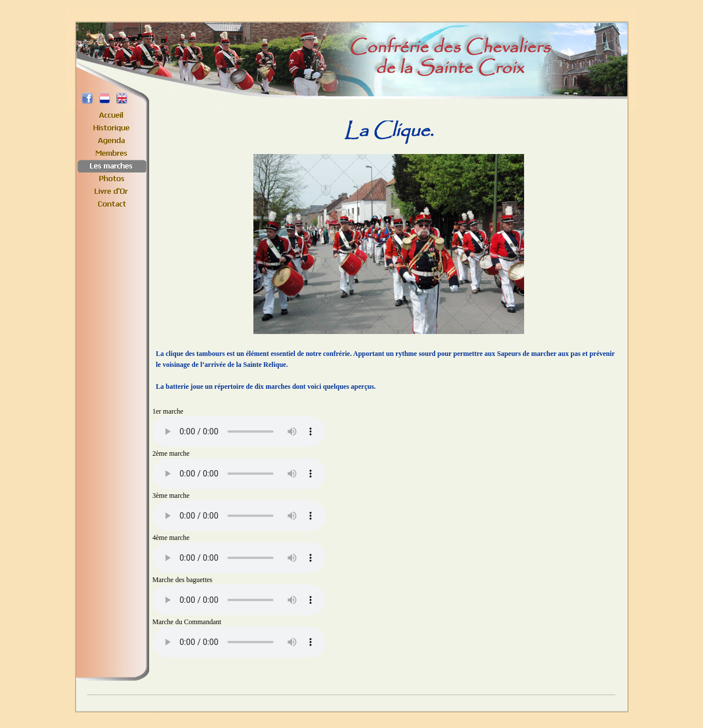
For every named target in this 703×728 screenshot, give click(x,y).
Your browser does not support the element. (239, 431)
